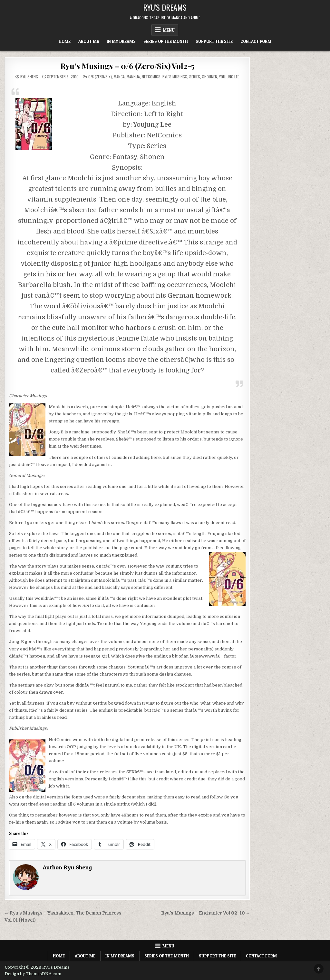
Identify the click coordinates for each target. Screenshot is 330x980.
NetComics (151, 77)
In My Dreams (121, 41)
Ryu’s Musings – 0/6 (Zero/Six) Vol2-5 (127, 66)
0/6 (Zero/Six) (100, 77)
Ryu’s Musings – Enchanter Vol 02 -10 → (206, 913)
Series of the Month (166, 41)
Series (195, 77)
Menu (169, 30)
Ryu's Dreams (165, 7)
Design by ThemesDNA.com (33, 974)
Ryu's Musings (175, 77)
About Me (89, 41)
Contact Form (256, 41)
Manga (119, 77)
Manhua (133, 77)
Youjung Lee (229, 77)
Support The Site (214, 41)
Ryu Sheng (29, 77)
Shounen (210, 77)
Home (65, 41)
